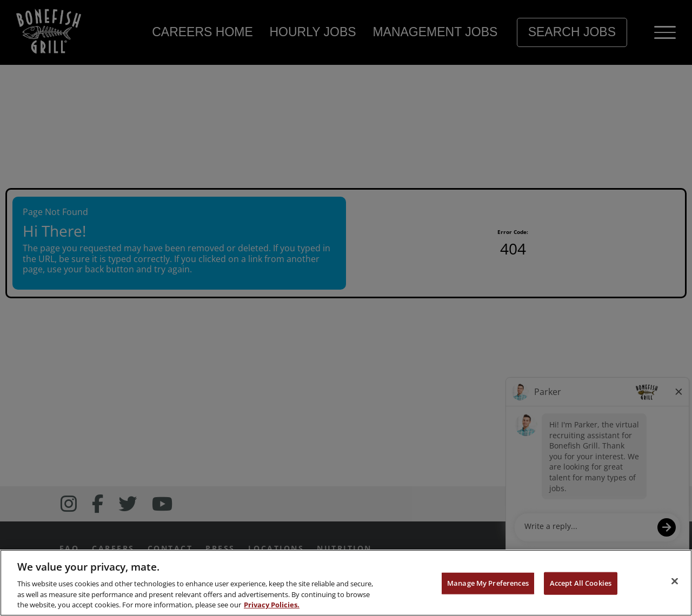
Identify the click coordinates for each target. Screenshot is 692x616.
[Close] (675, 581)
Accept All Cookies (581, 583)
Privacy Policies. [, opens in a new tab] (272, 605)
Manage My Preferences (488, 583)
